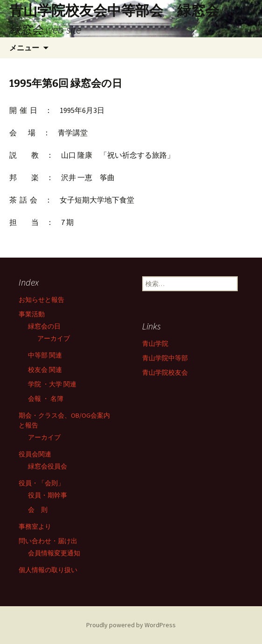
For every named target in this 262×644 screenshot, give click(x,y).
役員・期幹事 (48, 495)
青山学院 (155, 343)
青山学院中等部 (165, 358)
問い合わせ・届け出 (48, 541)
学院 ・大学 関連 (52, 384)
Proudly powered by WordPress (131, 625)
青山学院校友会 (165, 372)
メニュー (24, 48)
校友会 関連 (45, 370)
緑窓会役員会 (48, 466)
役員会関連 (35, 454)
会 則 (38, 510)
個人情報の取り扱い (48, 570)
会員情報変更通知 (54, 553)
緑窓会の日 (44, 326)
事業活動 (32, 314)
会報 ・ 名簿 (46, 399)
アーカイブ (54, 338)
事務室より (35, 526)
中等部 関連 (45, 355)
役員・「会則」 (41, 483)
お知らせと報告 (41, 300)
